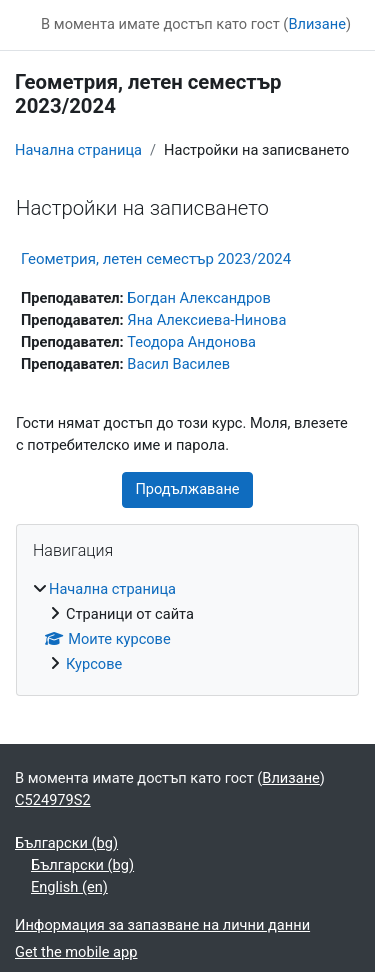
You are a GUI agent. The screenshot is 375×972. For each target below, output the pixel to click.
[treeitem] (187, 627)
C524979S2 (53, 800)
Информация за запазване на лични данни (162, 925)
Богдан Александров (198, 298)
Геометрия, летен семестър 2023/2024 (156, 259)
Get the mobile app (76, 952)
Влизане (317, 24)
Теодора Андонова (191, 342)
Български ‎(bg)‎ (66, 843)
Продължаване (187, 489)
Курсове (94, 664)
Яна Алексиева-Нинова (206, 320)
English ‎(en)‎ (69, 887)
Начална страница (78, 150)
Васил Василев (178, 364)
